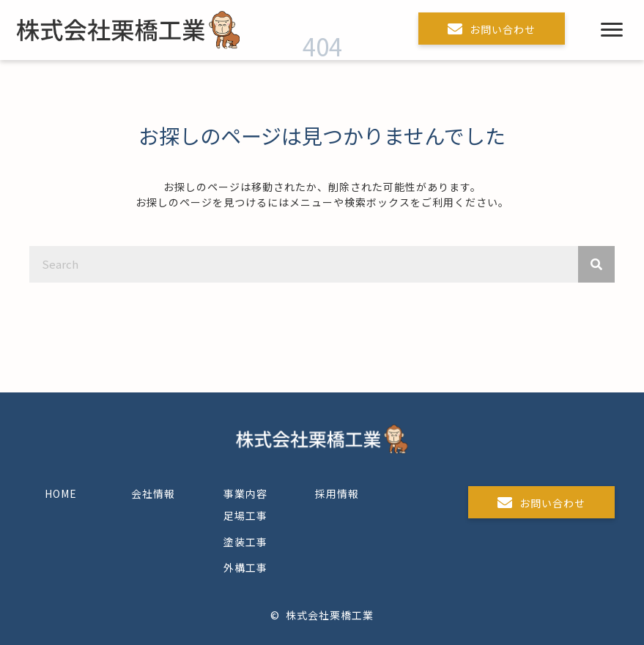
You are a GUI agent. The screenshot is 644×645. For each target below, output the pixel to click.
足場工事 (245, 515)
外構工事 (245, 567)
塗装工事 (245, 542)
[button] (492, 29)
